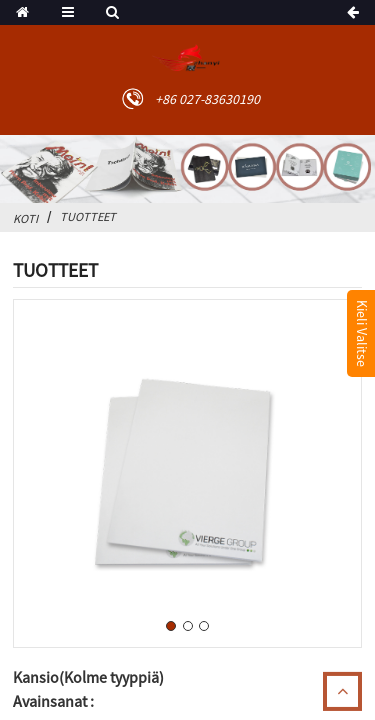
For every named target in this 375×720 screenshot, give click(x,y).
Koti (25, 218)
